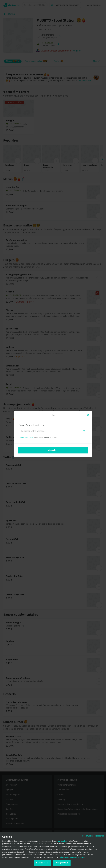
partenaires (63, 842)
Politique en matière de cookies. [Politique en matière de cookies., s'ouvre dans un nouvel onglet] (72, 858)
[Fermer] (88, 415)
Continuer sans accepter (93, 837)
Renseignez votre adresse (32, 425)
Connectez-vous (26, 438)
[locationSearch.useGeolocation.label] (84, 431)
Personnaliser (42, 864)
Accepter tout (62, 864)
